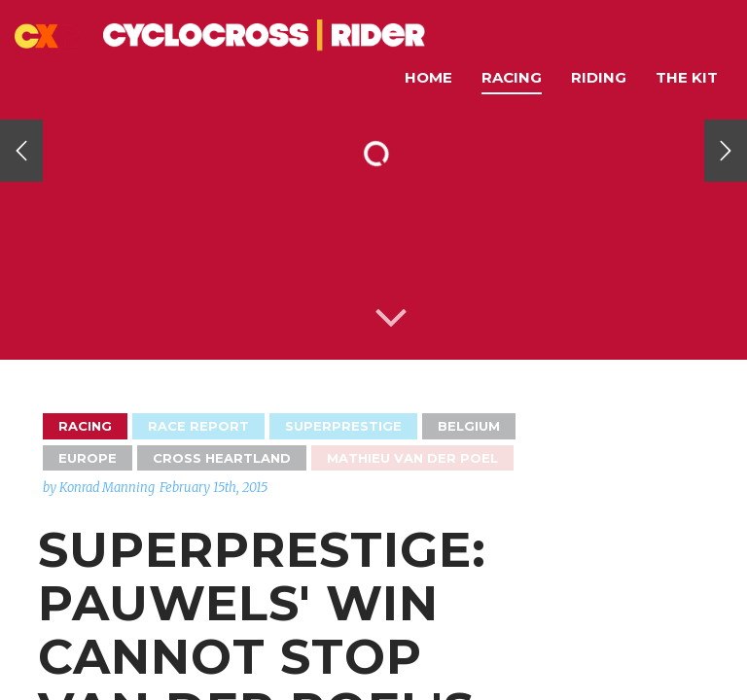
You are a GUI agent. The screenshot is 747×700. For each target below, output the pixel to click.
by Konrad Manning (99, 488)
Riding (599, 77)
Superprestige (343, 426)
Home (428, 77)
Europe (88, 458)
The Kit (687, 77)
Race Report (198, 426)
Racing (512, 77)
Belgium (469, 426)
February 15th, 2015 (213, 488)
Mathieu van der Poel (412, 458)
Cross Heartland (222, 458)
